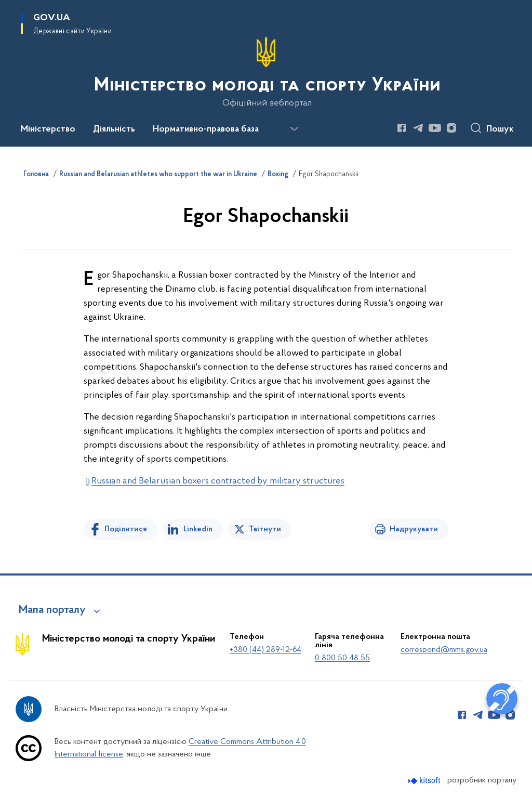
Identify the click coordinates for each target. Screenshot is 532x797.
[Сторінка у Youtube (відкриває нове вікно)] (435, 128)
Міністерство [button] (48, 129)
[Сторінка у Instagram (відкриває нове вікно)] (451, 128)
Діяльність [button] (114, 129)
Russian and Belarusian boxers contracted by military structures (218, 481)
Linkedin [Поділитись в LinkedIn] (198, 529)
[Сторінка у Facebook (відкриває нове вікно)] (402, 128)
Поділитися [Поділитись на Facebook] (126, 529)
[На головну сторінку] (266, 72)
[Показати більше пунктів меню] (294, 129)
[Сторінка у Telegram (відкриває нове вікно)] (418, 128)
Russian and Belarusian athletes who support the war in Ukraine (158, 175)
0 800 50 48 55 (342, 658)
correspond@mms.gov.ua (444, 650)
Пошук (500, 129)
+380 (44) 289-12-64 (265, 650)
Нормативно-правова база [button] (206, 129)
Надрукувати (414, 529)
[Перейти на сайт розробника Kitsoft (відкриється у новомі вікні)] (425, 781)
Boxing (278, 175)
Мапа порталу (52, 610)
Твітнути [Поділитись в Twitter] (265, 529)
